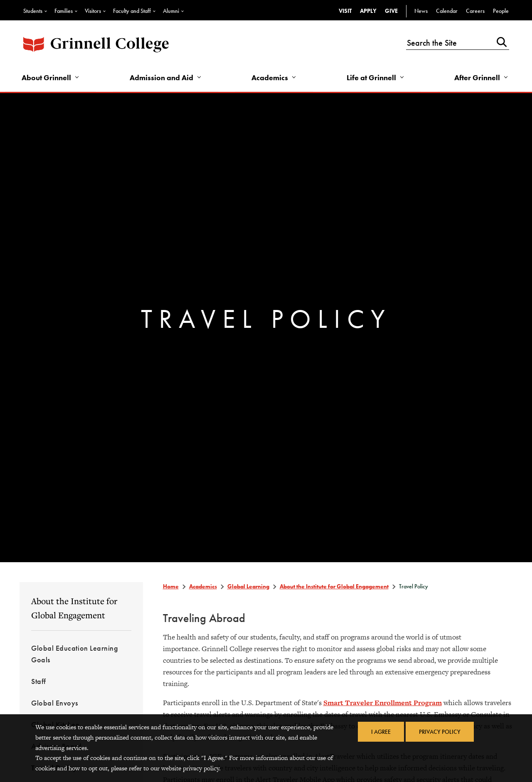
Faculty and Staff (132, 11)
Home (171, 586)
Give (391, 11)
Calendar (447, 11)
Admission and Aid (161, 77)
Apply (368, 11)
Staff (39, 681)
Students (33, 11)
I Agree (381, 732)
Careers (475, 11)
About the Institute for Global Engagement (74, 608)
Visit (345, 11)
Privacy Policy (440, 732)
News (421, 11)
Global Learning (248, 586)
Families (64, 11)
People (501, 11)
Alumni (171, 11)
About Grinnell (46, 77)
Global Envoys (55, 703)
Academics (270, 77)
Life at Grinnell (371, 77)
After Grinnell (477, 77)
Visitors (93, 11)
